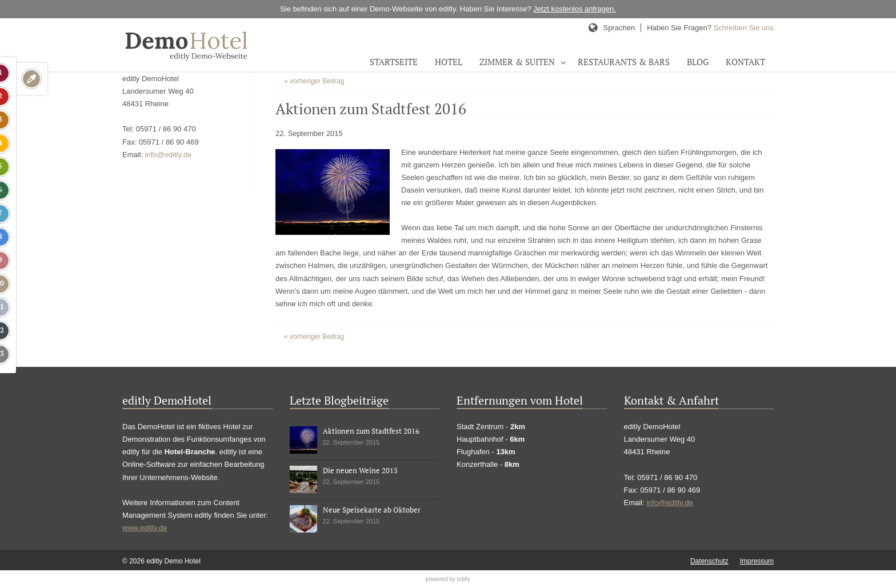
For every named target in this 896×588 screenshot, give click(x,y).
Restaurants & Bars (624, 62)
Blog (698, 62)
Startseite (394, 62)
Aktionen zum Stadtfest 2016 (371, 431)
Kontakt (745, 62)
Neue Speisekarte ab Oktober (372, 510)
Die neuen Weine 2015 (360, 470)
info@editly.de (169, 155)
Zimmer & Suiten (517, 62)
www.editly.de (145, 528)
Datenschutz (709, 561)
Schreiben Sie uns (743, 28)
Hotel (449, 62)
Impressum (757, 561)
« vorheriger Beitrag (314, 81)
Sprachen (619, 28)
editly (464, 579)
